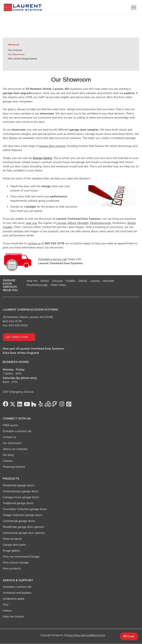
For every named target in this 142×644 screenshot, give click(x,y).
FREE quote (10, 425)
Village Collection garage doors (23, 515)
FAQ (6, 605)
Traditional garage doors (18, 503)
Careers (8, 461)
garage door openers (52, 146)
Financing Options (14, 467)
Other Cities (58, 285)
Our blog (8, 455)
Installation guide (14, 599)
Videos (7, 611)
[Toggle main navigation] (134, 7)
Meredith (83, 223)
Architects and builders (17, 593)
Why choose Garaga (16, 563)
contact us (34, 243)
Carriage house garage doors (21, 497)
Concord (57, 281)
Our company (15, 50)
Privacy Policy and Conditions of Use (85, 635)
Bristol (132, 223)
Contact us (9, 437)
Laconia (61, 223)
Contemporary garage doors (21, 491)
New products (12, 568)
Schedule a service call (53, 259)
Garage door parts (14, 545)
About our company (15, 449)
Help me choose (13, 617)
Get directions (17, 337)
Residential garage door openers (23, 527)
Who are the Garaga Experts (23, 59)
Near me (32, 281)
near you (31, 223)
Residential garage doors (19, 485)
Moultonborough (100, 223)
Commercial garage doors (19, 521)
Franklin (8, 227)
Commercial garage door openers (24, 533)
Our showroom (12, 443)
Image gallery (11, 551)
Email (131, 636)
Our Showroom (16, 54)
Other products (12, 539)
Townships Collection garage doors (25, 509)
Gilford (72, 223)
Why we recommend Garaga (21, 557)
